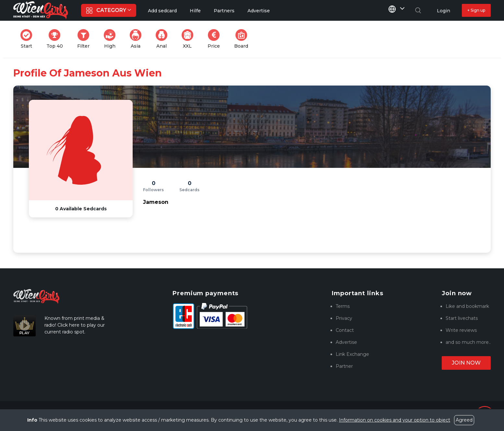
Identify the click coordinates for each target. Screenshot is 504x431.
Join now (466, 363)
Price (216, 39)
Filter (85, 39)
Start (28, 39)
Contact (345, 330)
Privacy (344, 318)
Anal (163, 39)
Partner (344, 366)
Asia (138, 39)
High (112, 39)
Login (444, 11)
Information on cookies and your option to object (395, 420)
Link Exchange (352, 354)
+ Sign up (476, 10)
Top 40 (57, 39)
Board (243, 39)
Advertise (346, 342)
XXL (189, 39)
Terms (343, 306)
